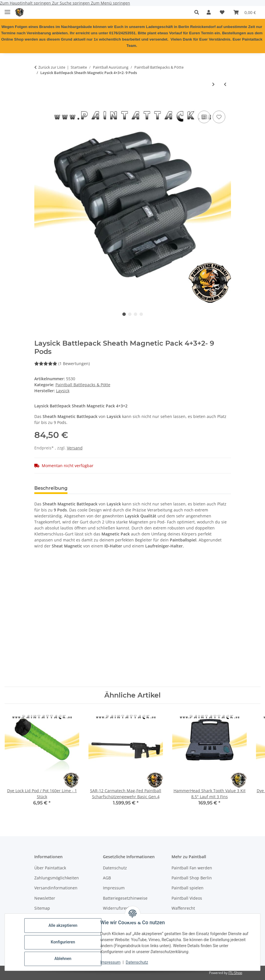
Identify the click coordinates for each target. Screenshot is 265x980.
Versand (75, 448)
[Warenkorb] (245, 12)
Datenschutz (137, 962)
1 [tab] (124, 314)
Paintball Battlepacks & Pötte (83, 385)
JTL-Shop (235, 973)
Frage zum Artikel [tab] (140, 488)
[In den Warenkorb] (39, 103)
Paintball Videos (187, 898)
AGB (107, 878)
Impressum (110, 962)
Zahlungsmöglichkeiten (57, 878)
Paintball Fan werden (192, 868)
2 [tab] (130, 314)
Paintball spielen (188, 888)
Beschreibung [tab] (51, 488)
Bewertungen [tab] (93, 488)
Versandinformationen (56, 888)
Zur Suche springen (71, 3)
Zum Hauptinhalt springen (26, 3)
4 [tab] (141, 314)
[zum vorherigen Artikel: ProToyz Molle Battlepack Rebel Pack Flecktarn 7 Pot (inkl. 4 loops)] (225, 84)
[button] (198, 12)
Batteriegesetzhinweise (125, 898)
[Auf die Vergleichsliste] (204, 117)
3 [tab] (136, 314)
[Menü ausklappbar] (7, 10)
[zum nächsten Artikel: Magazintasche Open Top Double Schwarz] (213, 84)
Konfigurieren (63, 942)
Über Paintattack (50, 868)
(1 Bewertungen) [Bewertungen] (62, 363)
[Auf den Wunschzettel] (219, 117)
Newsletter (45, 898)
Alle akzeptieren (63, 925)
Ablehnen (63, 959)
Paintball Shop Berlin (192, 878)
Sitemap (42, 908)
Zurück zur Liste (52, 67)
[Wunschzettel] (222, 12)
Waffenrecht (183, 908)
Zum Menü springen (110, 3)
